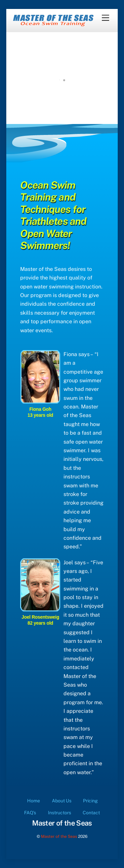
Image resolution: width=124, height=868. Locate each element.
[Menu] (105, 18)
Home (34, 801)
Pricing (90, 801)
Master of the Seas (59, 836)
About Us (62, 801)
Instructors (60, 813)
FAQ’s (30, 813)
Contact (91, 813)
